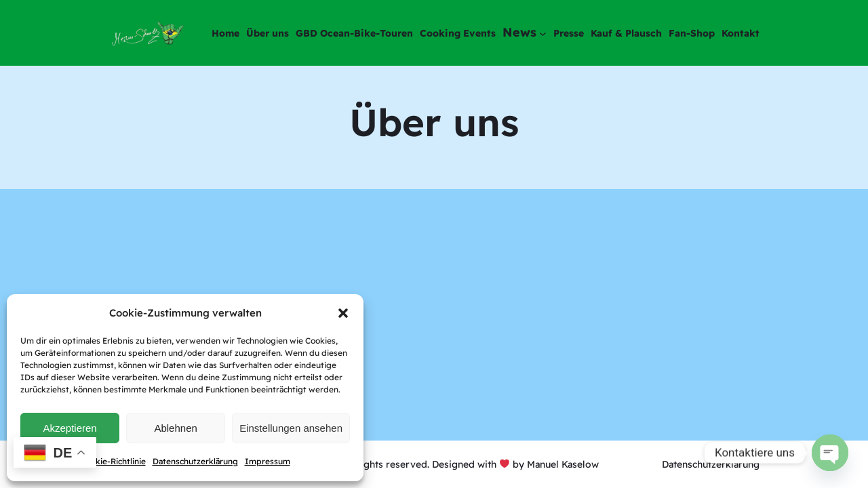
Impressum (268, 461)
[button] (343, 313)
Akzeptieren (70, 428)
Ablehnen (175, 428)
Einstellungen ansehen (291, 428)
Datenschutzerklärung (195, 461)
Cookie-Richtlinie (113, 461)
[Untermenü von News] (543, 33)
